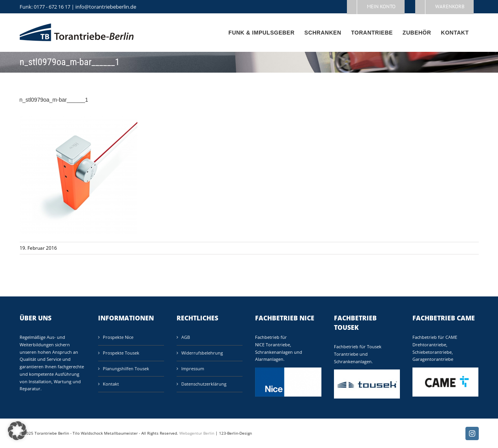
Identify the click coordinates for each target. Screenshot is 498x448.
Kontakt (111, 384)
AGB (186, 337)
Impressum (193, 368)
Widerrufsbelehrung (202, 353)
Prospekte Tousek (121, 353)
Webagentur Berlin (197, 433)
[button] (17, 431)
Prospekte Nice (118, 337)
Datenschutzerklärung (204, 384)
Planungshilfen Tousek (126, 368)
